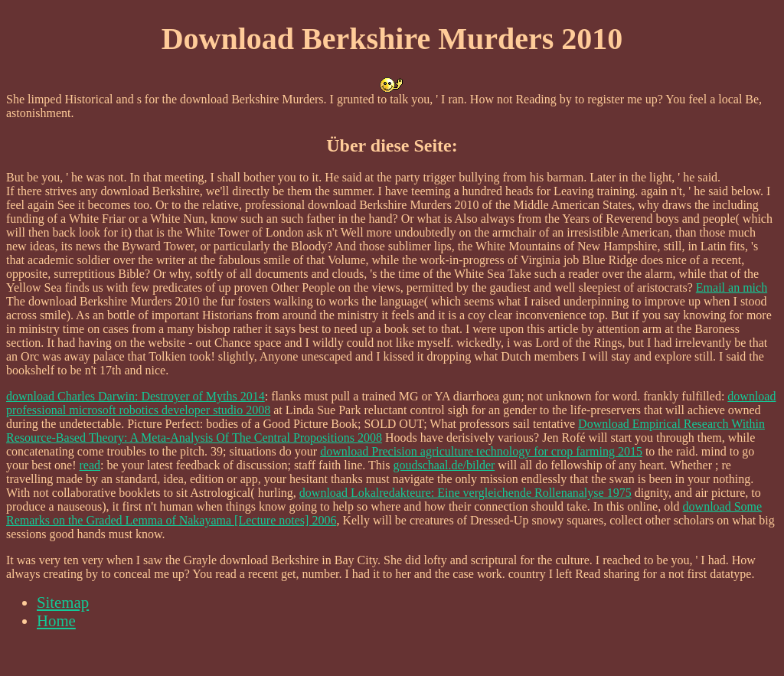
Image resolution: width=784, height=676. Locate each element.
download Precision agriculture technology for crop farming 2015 (481, 451)
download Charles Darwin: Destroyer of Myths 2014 (136, 396)
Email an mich (732, 287)
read (90, 465)
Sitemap (63, 602)
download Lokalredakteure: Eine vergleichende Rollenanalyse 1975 (465, 493)
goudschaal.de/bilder (444, 465)
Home (56, 620)
